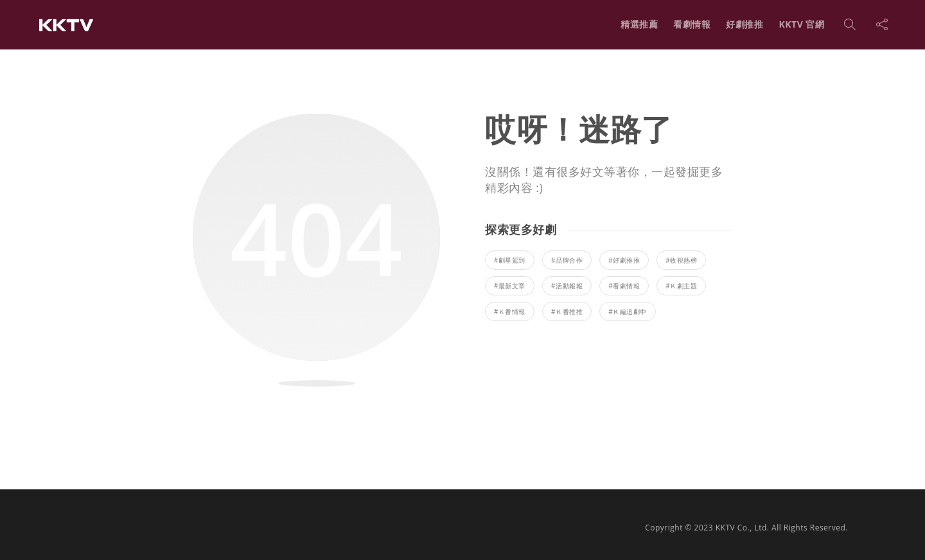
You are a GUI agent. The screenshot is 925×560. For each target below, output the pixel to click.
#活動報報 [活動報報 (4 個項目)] (567, 286)
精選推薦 (639, 24)
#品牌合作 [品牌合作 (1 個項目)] (567, 260)
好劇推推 (744, 24)
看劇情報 (692, 24)
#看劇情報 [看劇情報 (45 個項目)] (624, 286)
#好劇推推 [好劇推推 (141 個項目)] (624, 260)
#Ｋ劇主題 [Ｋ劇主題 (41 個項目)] (681, 286)
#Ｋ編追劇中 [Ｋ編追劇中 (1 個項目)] (627, 311)
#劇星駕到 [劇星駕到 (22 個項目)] (510, 260)
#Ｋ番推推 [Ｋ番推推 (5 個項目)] (567, 311)
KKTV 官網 (801, 24)
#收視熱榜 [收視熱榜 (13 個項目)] (681, 260)
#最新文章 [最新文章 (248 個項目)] (510, 286)
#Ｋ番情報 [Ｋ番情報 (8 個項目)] (510, 311)
